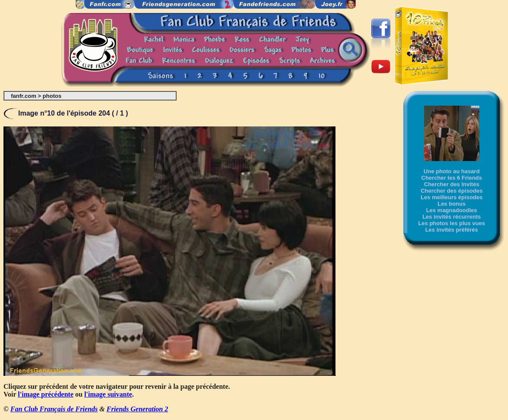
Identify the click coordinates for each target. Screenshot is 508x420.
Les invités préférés (452, 230)
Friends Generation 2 (137, 409)
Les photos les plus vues (452, 223)
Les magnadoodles (452, 210)
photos (52, 96)
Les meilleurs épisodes (452, 197)
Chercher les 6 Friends (452, 178)
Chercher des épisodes (452, 191)
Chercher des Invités (452, 184)
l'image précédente (45, 394)
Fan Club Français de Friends (54, 409)
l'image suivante (108, 394)
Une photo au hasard (452, 171)
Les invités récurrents (452, 217)
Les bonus (452, 204)
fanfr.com (24, 96)
